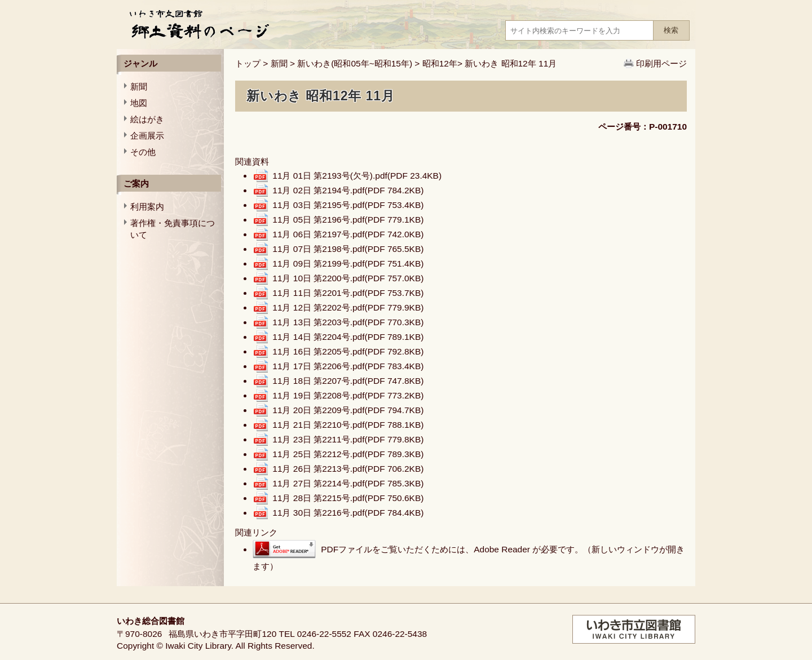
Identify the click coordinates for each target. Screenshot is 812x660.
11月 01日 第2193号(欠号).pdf (357, 176)
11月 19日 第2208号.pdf (348, 395)
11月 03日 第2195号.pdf (348, 205)
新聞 (279, 63)
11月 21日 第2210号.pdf (348, 425)
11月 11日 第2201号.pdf (348, 293)
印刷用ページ (661, 63)
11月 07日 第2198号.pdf (348, 249)
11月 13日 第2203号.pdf (348, 322)
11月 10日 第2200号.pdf (348, 278)
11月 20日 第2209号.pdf (348, 410)
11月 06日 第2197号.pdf (348, 234)
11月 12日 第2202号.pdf (348, 307)
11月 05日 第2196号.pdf (348, 220)
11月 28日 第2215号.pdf (348, 498)
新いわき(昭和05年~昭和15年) (355, 63)
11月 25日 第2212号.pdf (348, 454)
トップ (248, 63)
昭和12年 (440, 63)
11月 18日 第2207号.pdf (348, 381)
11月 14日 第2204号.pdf (348, 337)
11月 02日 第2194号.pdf (348, 190)
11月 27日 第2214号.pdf (348, 483)
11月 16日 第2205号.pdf (348, 351)
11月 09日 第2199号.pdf (348, 263)
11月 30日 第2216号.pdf (348, 513)
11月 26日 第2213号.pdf (348, 469)
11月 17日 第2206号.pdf (348, 366)
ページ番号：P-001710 (643, 127)
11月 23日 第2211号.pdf (348, 439)
